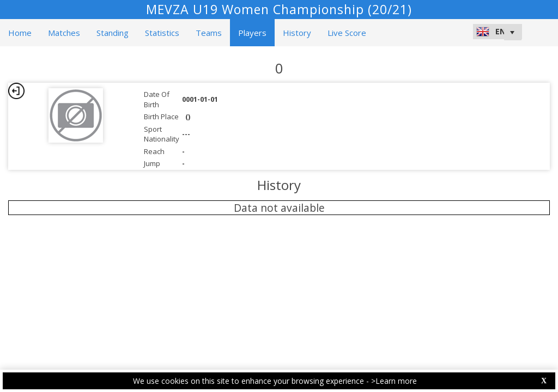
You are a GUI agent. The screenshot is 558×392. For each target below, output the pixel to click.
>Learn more (394, 381)
